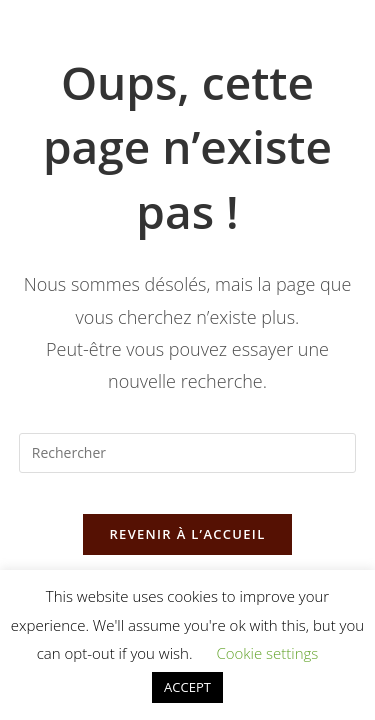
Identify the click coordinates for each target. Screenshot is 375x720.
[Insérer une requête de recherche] (188, 453)
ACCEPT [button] (187, 687)
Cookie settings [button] (267, 653)
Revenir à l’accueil (187, 534)
